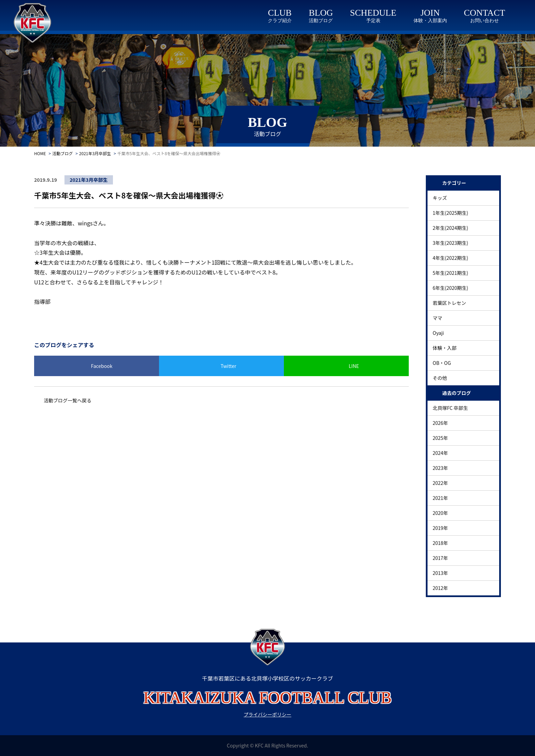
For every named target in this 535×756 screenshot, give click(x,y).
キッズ (440, 198)
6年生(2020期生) (450, 288)
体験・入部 (445, 348)
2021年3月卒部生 (95, 153)
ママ (437, 318)
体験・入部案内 (430, 21)
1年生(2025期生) (450, 213)
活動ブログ (321, 21)
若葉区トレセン (449, 303)
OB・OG (442, 363)
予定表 (373, 21)
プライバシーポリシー (267, 714)
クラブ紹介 (280, 21)
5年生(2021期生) (450, 273)
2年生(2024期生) (450, 228)
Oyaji (438, 333)
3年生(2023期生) (450, 243)
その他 (440, 378)
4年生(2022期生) (450, 258)
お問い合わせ (485, 21)
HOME (40, 153)
